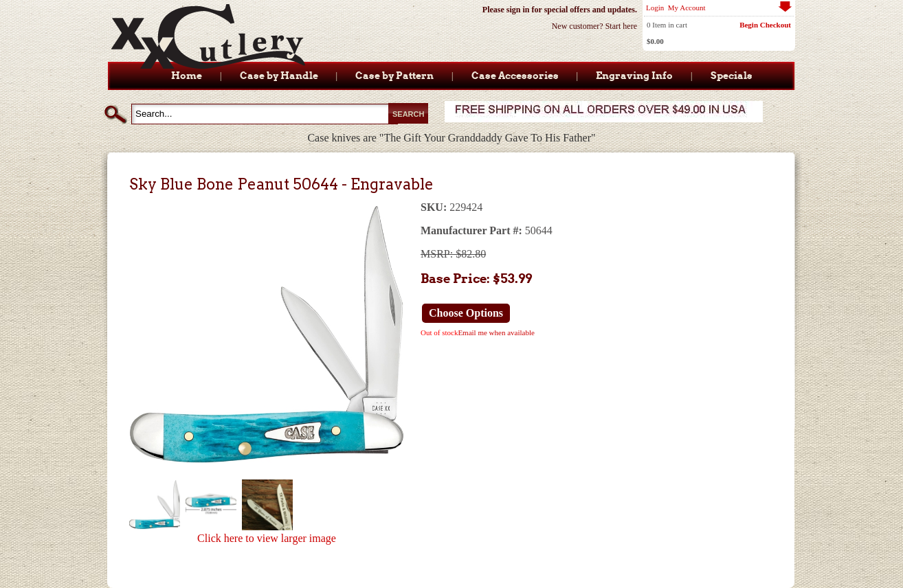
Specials (732, 76)
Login (655, 8)
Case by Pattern (394, 76)
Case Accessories (515, 76)
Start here (621, 26)
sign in (518, 10)
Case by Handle (279, 76)
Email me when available (496, 332)
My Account (687, 8)
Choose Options (466, 313)
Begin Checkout (765, 25)
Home (187, 76)
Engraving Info (634, 76)
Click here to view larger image (267, 538)
